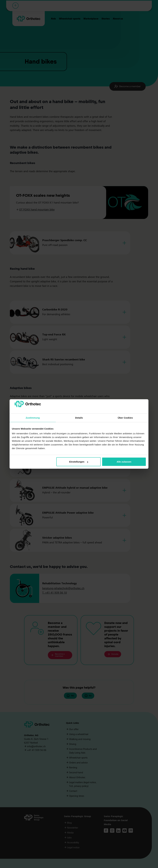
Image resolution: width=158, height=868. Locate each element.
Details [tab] (79, 418)
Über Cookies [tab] (125, 418)
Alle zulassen (124, 462)
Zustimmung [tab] (33, 418)
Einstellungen (79, 462)
